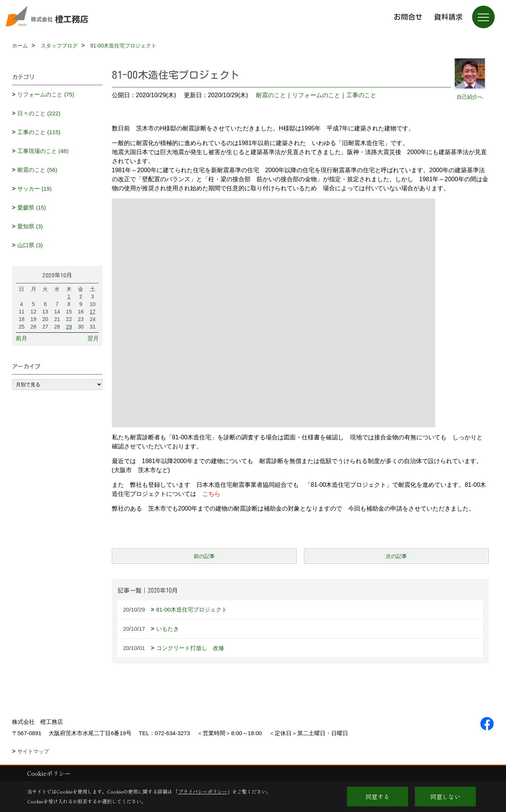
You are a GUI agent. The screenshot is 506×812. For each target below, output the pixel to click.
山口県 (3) (30, 245)
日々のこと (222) (39, 113)
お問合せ (408, 17)
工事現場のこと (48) (43, 151)
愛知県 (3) (30, 226)
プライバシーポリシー (203, 791)
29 (69, 327)
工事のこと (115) (39, 132)
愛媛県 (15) (32, 207)
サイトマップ (33, 751)
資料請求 (448, 17)
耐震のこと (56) (37, 170)
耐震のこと (271, 95)
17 (93, 312)
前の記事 (204, 556)
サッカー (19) (34, 189)
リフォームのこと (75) (46, 94)
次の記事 (396, 556)
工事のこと (361, 95)
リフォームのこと (316, 95)
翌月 (93, 338)
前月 (21, 338)
